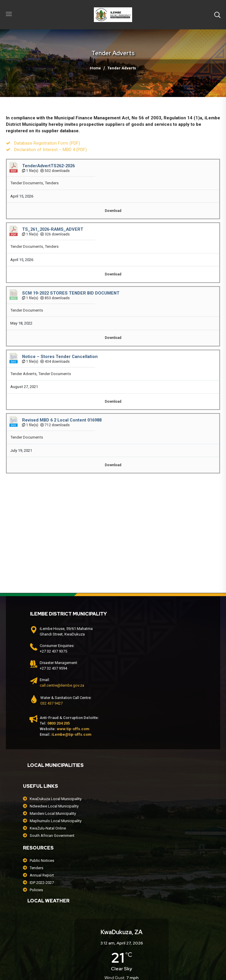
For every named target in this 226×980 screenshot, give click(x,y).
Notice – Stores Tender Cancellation (60, 357)
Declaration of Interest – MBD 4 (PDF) (50, 150)
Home (95, 68)
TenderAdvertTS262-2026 (48, 166)
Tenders (52, 183)
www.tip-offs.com (73, 729)
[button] (217, 15)
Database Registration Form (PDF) (47, 143)
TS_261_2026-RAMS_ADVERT (53, 229)
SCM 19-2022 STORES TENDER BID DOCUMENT (71, 293)
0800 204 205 (59, 723)
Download (113, 211)
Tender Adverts (23, 374)
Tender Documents (27, 183)
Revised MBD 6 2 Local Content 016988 (62, 420)
